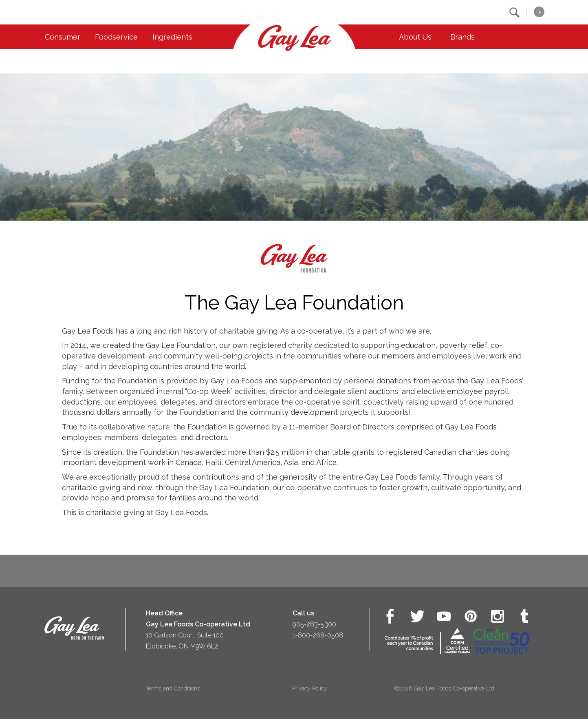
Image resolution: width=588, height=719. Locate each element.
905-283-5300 (314, 624)
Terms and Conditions (173, 688)
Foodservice (116, 37)
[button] (514, 12)
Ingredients (172, 37)
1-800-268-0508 (318, 635)
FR (539, 12)
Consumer (63, 37)
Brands (462, 37)
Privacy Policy (310, 688)
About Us (415, 37)
